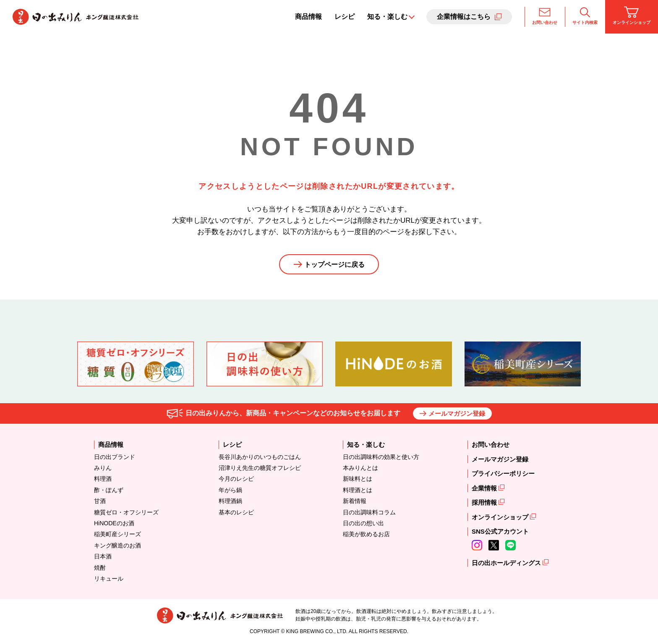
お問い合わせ (545, 16)
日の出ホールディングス (507, 563)
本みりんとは (360, 468)
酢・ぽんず (109, 490)
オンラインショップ (632, 16)
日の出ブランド (115, 457)
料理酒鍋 (230, 501)
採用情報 (485, 503)
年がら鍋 (230, 490)
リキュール (109, 579)
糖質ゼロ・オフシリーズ (126, 512)
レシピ (345, 17)
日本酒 (103, 557)
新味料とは (358, 479)
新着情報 (355, 501)
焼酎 (100, 568)
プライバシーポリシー (503, 474)
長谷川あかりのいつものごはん (260, 457)
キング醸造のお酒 (117, 545)
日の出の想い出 (363, 523)
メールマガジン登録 (457, 413)
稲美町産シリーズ (117, 534)
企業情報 (485, 488)
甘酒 (100, 501)
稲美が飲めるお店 (366, 534)
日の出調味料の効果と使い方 (381, 457)
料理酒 (103, 479)
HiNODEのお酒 (114, 523)
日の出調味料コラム (369, 512)
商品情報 (308, 17)
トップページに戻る (334, 265)
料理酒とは (358, 490)
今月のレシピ (236, 479)
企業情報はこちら (464, 17)
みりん (103, 468)
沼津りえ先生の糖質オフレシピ (260, 468)
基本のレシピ (236, 512)
